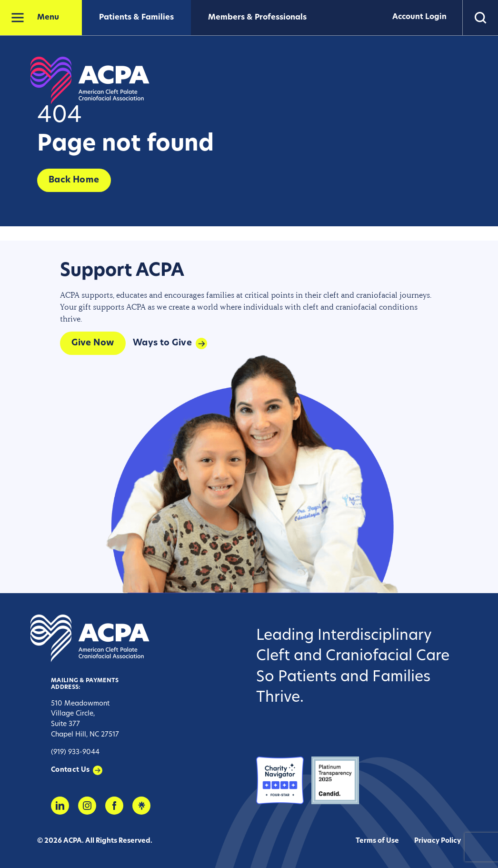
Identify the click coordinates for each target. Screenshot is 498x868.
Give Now (93, 343)
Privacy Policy (438, 841)
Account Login (418, 18)
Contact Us (70, 770)
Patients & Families (136, 18)
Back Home (74, 180)
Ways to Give (162, 343)
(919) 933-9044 (75, 752)
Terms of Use (377, 841)
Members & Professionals (257, 18)
